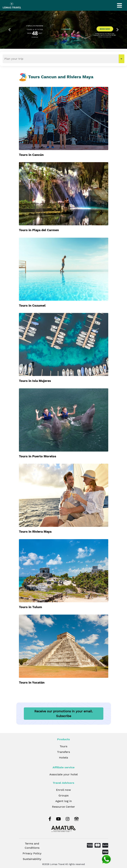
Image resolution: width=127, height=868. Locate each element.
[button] (10, 30)
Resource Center (63, 807)
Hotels (63, 758)
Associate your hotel (64, 774)
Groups (63, 795)
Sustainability (32, 859)
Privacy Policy (32, 853)
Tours (63, 746)
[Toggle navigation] (119, 5)
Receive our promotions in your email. (64, 714)
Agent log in (64, 801)
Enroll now (63, 790)
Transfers (63, 752)
